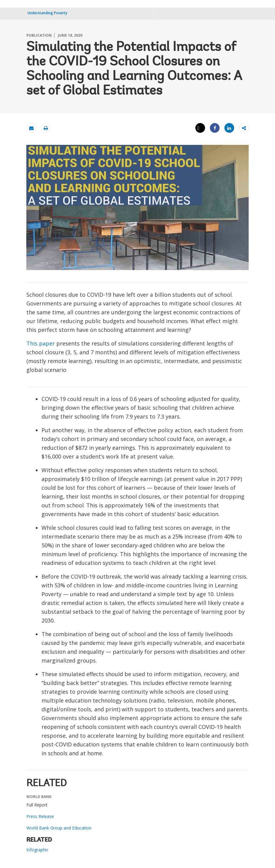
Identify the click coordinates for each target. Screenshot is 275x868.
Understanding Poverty (47, 13)
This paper (41, 343)
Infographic (37, 850)
